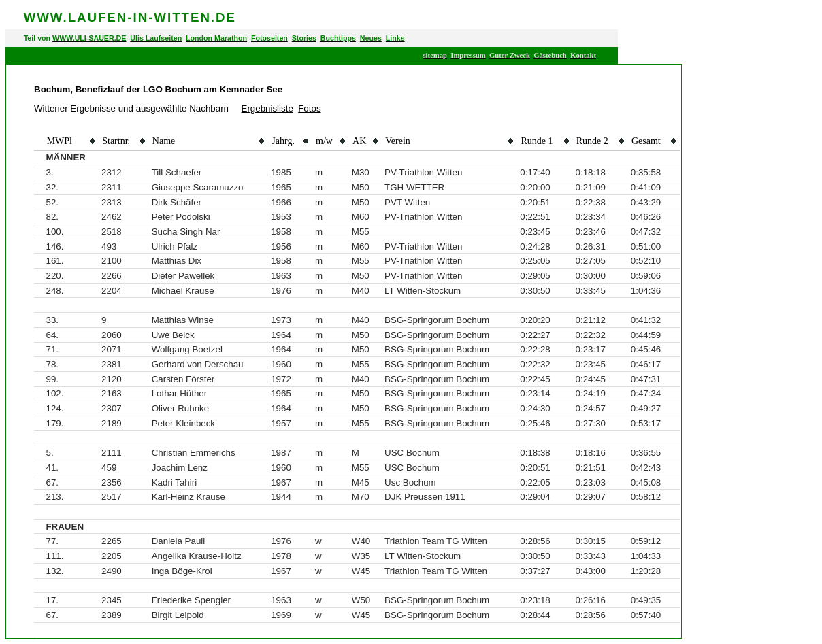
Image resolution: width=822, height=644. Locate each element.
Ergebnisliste (267, 108)
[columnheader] (39, 142)
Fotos (309, 108)
